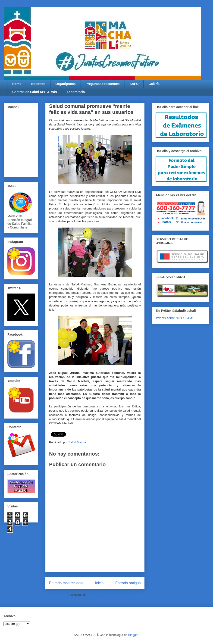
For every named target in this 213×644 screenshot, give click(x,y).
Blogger (133, 635)
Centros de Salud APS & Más (34, 92)
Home (17, 84)
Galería (154, 84)
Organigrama (65, 84)
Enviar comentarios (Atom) (104, 595)
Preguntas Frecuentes (103, 84)
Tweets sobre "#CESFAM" (174, 318)
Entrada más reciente (66, 583)
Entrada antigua (128, 583)
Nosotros (38, 84)
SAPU (134, 84)
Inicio (99, 583)
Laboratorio (76, 92)
